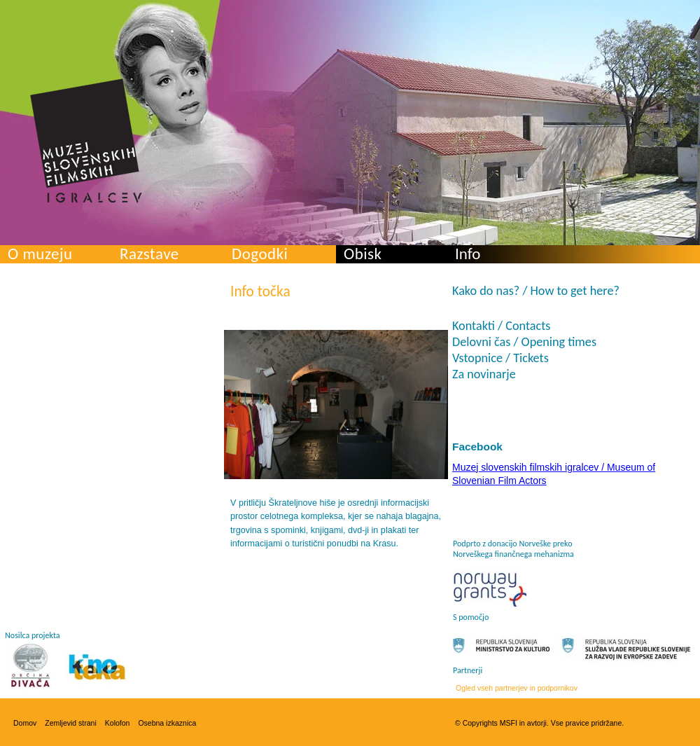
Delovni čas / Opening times (524, 342)
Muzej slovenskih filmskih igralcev (86, 141)
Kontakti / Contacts (501, 326)
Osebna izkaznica (167, 723)
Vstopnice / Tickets (500, 358)
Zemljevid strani (71, 723)
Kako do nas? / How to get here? (536, 291)
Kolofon (118, 723)
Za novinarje (484, 374)
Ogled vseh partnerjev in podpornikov (517, 688)
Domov (25, 723)
